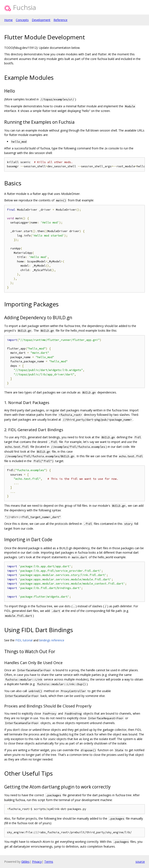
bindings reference (52, 640)
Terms (49, 862)
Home (8, 20)
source (140, 862)
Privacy (37, 862)
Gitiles (25, 862)
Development (41, 20)
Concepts (22, 20)
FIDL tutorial (24, 640)
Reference (60, 20)
